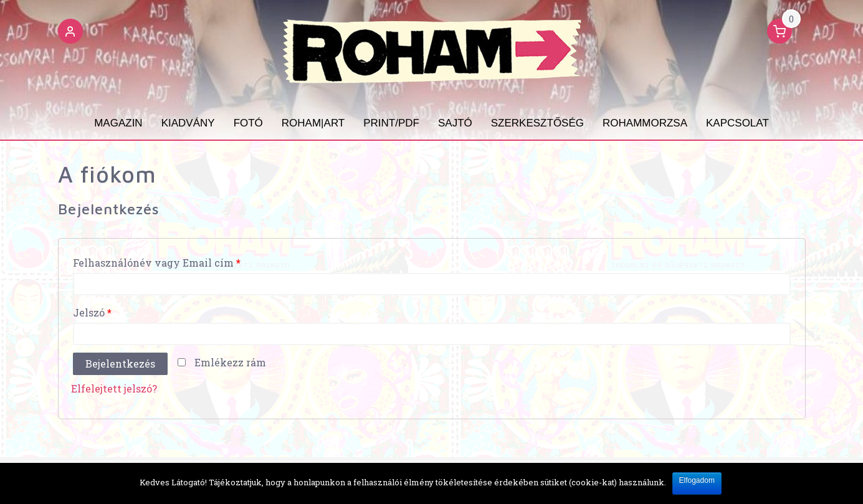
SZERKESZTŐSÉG (537, 123)
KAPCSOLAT (737, 123)
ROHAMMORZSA (645, 123)
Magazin (118, 123)
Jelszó (92, 312)
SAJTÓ (455, 123)
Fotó (248, 123)
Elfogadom (697, 480)
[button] (70, 33)
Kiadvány (188, 123)
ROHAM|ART (313, 123)
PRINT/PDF (391, 123)
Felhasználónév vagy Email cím (157, 263)
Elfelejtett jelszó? (114, 388)
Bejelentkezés (120, 364)
